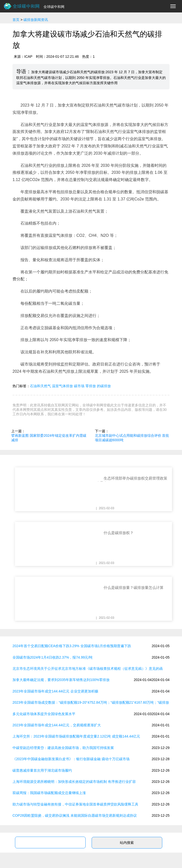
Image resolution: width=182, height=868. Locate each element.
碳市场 (79, 386)
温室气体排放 (62, 386)
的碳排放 (104, 386)
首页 (16, 20)
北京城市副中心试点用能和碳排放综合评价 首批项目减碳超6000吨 (132, 438)
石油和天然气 (40, 386)
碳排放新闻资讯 (36, 20)
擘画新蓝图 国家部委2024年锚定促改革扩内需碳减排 (49, 438)
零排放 (91, 386)
